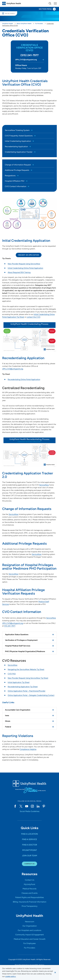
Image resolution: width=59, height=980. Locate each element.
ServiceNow (44, 485)
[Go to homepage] (12, 3)
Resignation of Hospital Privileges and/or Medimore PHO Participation (29, 567)
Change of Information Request (18, 165)
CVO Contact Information (16, 186)
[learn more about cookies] (11, 976)
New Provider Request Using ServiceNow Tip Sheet (28, 678)
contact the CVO (33, 317)
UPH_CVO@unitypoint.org (13, 369)
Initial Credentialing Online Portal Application (25, 268)
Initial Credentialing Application (18, 141)
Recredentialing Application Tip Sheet (23, 687)
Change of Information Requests (27, 509)
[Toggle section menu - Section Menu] (29, 9)
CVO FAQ (12, 674)
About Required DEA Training (19, 272)
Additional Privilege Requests (17, 170)
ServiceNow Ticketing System (17, 130)
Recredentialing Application (17, 146)
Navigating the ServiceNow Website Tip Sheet (26, 669)
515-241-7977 (10, 626)
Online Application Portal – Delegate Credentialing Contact (31, 695)
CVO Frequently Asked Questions (19, 136)
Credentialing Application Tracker (19, 152)
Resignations (10, 176)
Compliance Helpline (28, 749)
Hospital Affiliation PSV (15, 181)
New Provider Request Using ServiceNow (24, 264)
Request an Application (29, 255)
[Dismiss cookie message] (55, 972)
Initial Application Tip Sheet (19, 682)
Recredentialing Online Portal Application (24, 379)
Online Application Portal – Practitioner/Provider (27, 691)
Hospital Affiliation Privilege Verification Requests (24, 592)
